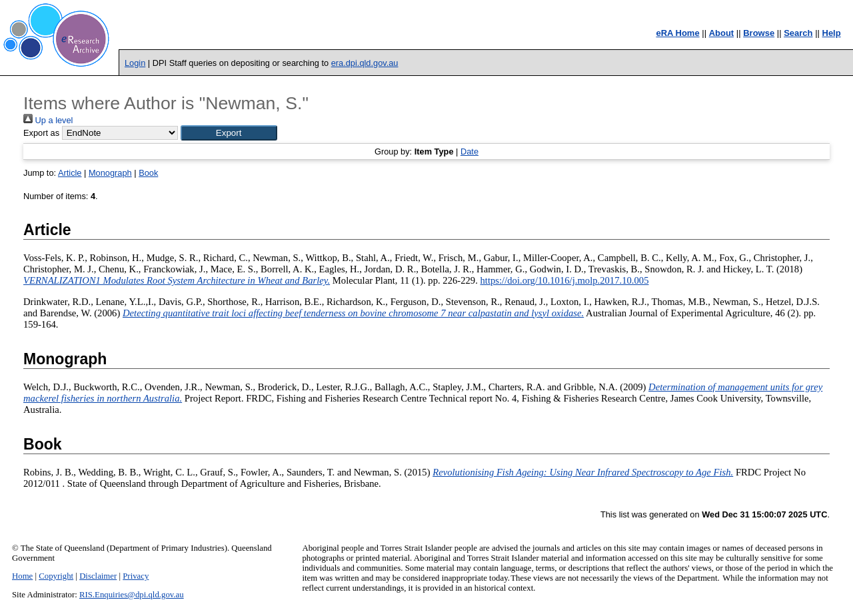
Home (22, 576)
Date (469, 152)
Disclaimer (98, 576)
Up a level (48, 120)
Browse (759, 33)
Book (148, 173)
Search (798, 33)
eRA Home (677, 33)
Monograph (110, 173)
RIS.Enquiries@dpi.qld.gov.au (132, 595)
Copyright (56, 576)
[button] (229, 133)
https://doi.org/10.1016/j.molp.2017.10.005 (565, 280)
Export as (41, 133)
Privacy (136, 576)
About (722, 33)
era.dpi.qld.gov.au (365, 63)
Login (135, 63)
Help (832, 33)
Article (70, 173)
